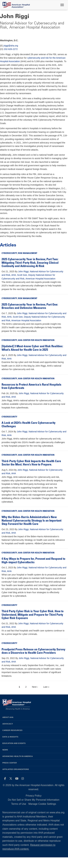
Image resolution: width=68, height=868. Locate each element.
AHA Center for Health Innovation (36, 340)
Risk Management (28, 253)
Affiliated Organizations (16, 769)
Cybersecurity (9, 253)
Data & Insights (10, 737)
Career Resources (12, 730)
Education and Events (14, 743)
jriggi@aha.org (11, 46)
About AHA (8, 717)
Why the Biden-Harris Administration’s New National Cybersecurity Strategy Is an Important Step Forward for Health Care (31, 521)
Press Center (10, 763)
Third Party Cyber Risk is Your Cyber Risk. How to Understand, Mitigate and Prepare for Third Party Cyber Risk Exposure (33, 615)
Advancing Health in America (18, 756)
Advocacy (8, 724)
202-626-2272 (11, 49)
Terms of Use (19, 804)
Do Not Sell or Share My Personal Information (34, 800)
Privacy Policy (34, 796)
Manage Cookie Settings (42, 804)
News (5, 750)
